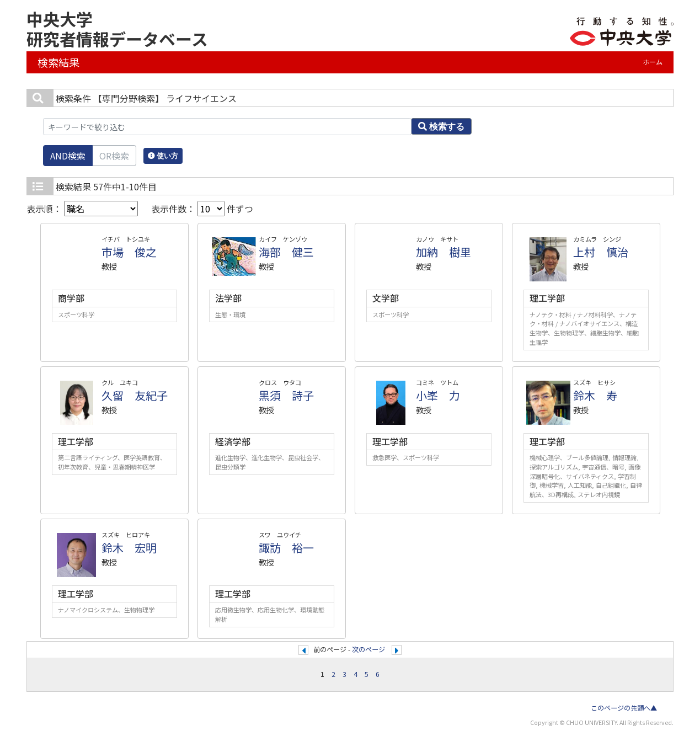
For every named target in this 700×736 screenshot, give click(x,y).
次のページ (368, 649)
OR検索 (114, 156)
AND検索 (68, 156)
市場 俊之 (129, 252)
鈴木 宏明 (129, 548)
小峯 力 (438, 395)
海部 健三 (286, 252)
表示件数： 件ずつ (202, 209)
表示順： (82, 209)
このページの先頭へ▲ (624, 708)
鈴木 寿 (595, 395)
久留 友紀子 (135, 395)
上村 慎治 (601, 252)
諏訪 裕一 (286, 548)
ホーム (653, 62)
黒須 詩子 (286, 395)
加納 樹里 (443, 252)
